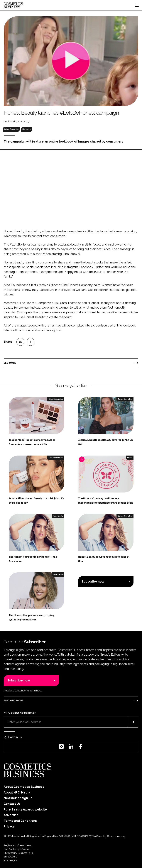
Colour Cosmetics (11, 129)
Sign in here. (35, 691)
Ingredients (58, 516)
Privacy (9, 826)
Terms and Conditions (20, 821)
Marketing (27, 129)
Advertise (11, 815)
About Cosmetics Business (24, 787)
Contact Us (12, 804)
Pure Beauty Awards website (25, 809)
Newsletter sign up (18, 798)
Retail (130, 458)
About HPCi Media (17, 792)
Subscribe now (93, 582)
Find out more (13, 701)
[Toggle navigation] (137, 5)
